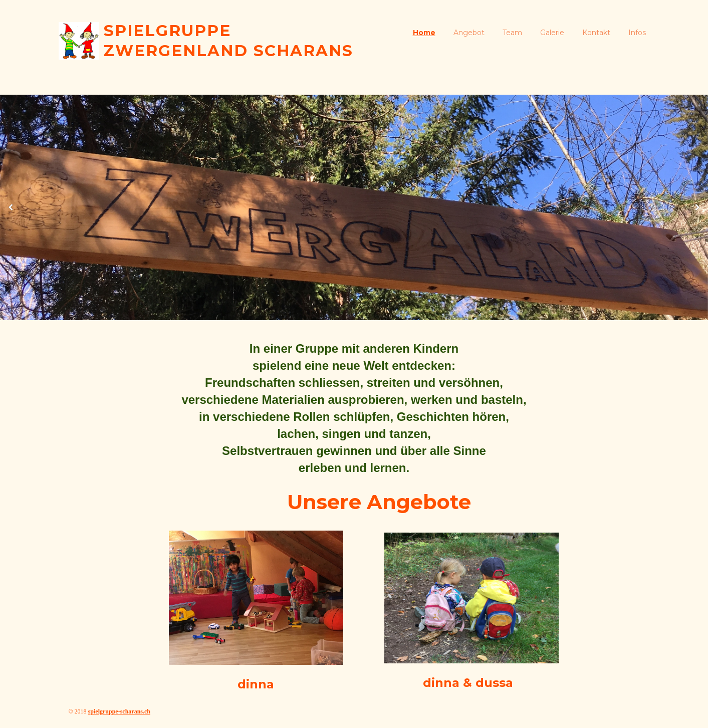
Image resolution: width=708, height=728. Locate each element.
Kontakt (596, 33)
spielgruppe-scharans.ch (119, 711)
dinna (256, 684)
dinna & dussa (468, 683)
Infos (637, 33)
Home (424, 33)
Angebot (469, 33)
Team (512, 33)
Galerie (552, 33)
